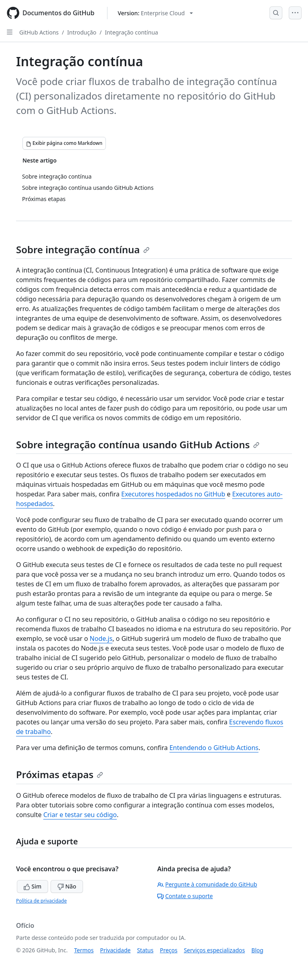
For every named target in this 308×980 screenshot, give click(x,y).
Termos (84, 950)
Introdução (82, 32)
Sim (32, 886)
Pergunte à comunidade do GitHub (207, 884)
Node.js (101, 638)
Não (67, 886)
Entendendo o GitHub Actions (214, 748)
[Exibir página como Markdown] (64, 143)
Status (145, 950)
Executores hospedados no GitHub (173, 494)
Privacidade (115, 950)
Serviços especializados (214, 950)
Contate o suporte (185, 896)
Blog (257, 950)
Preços (169, 950)
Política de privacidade (41, 901)
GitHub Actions (39, 32)
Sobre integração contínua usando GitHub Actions (138, 444)
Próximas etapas (60, 774)
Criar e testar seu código (80, 815)
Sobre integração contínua (83, 249)
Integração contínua (131, 32)
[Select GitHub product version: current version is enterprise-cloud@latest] (155, 13)
